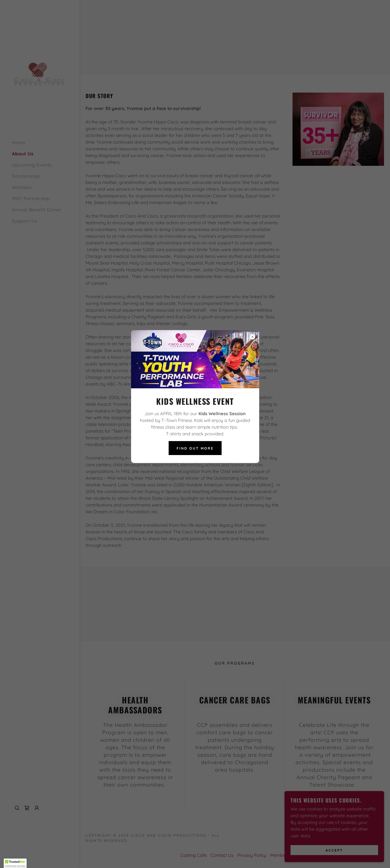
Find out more (195, 448)
